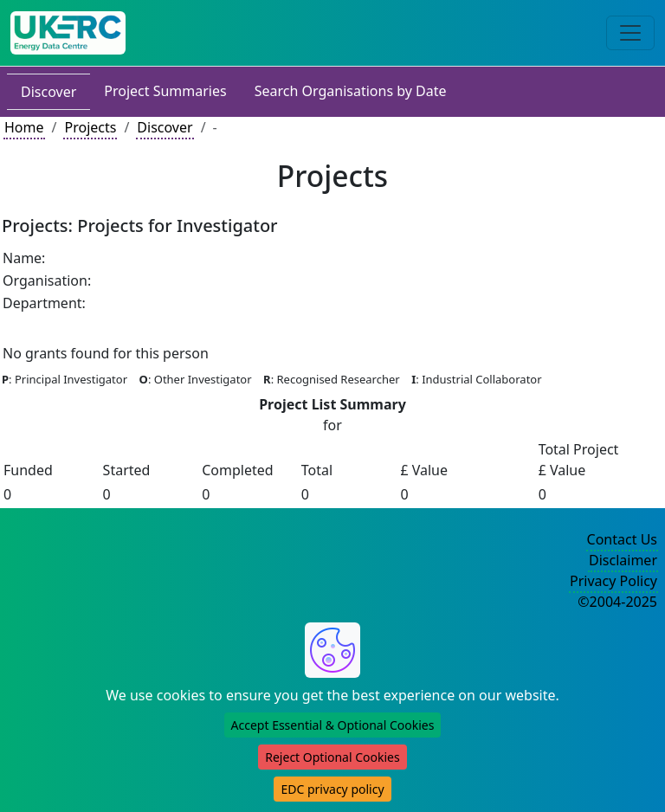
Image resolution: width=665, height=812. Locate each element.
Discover (48, 92)
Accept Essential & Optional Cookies (333, 725)
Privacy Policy (613, 581)
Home (24, 127)
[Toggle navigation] (630, 33)
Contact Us (622, 539)
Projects (90, 127)
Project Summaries (165, 91)
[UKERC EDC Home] (68, 33)
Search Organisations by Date (351, 91)
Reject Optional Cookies (332, 757)
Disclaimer (623, 560)
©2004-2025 (617, 602)
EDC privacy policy (332, 789)
